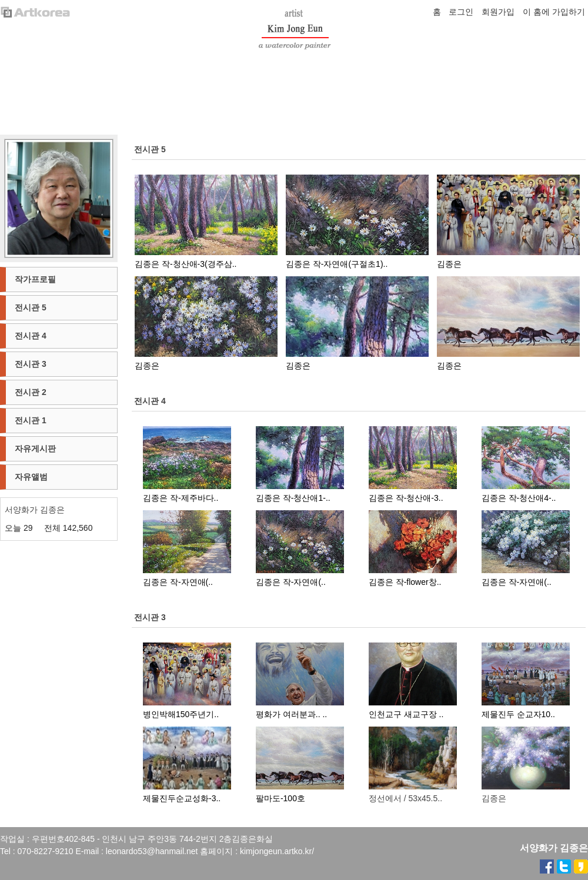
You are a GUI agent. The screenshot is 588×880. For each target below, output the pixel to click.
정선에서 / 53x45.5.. (405, 798)
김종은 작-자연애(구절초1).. (337, 264)
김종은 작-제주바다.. (181, 498)
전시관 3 (150, 617)
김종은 (449, 264)
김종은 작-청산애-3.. (406, 498)
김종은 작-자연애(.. (178, 582)
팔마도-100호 (280, 798)
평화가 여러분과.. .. (291, 714)
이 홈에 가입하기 (554, 12)
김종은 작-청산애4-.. (519, 498)
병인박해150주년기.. (181, 714)
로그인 (461, 12)
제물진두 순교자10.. (518, 714)
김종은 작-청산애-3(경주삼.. (186, 264)
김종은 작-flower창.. (405, 582)
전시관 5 (150, 149)
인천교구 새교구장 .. (406, 714)
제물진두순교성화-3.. (182, 798)
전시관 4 (150, 401)
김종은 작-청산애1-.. (293, 498)
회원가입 (498, 12)
